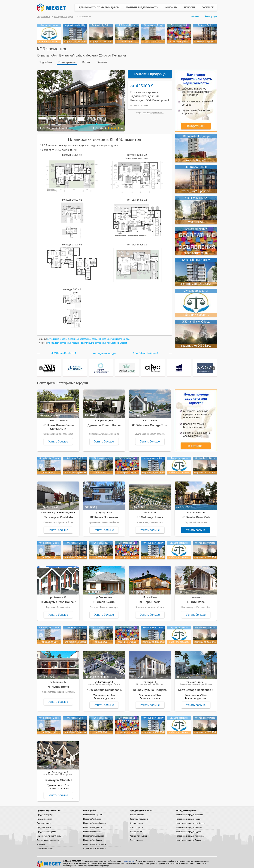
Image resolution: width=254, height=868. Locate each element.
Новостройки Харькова (94, 833)
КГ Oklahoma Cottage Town (150, 423)
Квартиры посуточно (139, 816)
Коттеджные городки (64, 17)
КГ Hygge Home (58, 684)
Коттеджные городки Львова (189, 838)
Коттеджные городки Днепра (189, 825)
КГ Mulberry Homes (150, 515)
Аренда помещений (138, 833)
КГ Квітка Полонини (104, 515)
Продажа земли (44, 825)
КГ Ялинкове (196, 600)
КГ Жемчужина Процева (150, 687)
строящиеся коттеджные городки (63, 340)
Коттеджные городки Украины (189, 812)
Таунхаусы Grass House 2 (58, 600)
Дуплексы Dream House (104, 423)
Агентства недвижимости (48, 838)
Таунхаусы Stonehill (58, 778)
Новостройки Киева (92, 816)
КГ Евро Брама (150, 600)
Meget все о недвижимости (49, 861)
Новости (189, 7)
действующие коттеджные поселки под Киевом (104, 340)
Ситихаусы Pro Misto (58, 515)
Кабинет (195, 16)
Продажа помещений (46, 829)
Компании (171, 7)
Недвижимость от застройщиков (98, 7)
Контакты (41, 842)
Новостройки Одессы (93, 829)
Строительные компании (94, 846)
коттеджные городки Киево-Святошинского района (105, 337)
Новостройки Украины (93, 812)
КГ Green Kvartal (104, 600)
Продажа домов (44, 821)
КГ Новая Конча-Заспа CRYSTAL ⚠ (58, 425)
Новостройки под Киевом (95, 821)
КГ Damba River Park (196, 515)
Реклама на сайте (45, 846)
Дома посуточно (137, 825)
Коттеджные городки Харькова (190, 833)
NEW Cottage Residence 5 (146, 351)
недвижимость (157, 110)
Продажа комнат (44, 816)
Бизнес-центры (136, 838)
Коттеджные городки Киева (188, 816)
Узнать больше (58, 439)
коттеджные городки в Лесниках (63, 337)
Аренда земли (136, 829)
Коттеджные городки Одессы (189, 829)
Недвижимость (44, 17)
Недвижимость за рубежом (49, 833)
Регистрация (211, 16)
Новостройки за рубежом (95, 842)
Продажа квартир (45, 812)
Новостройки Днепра (93, 825)
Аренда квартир (137, 812)
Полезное (208, 7)
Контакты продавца (150, 72)
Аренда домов (136, 821)
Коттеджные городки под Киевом (191, 821)
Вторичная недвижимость (142, 7)
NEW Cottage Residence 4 (63, 351)
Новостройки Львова (93, 838)
